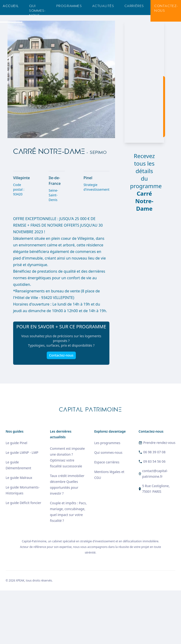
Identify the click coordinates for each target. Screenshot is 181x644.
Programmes (69, 6)
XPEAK (20, 580)
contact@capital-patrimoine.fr (155, 474)
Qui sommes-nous (37, 11)
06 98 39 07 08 (154, 452)
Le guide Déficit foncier (23, 503)
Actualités (103, 6)
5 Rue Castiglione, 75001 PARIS (156, 489)
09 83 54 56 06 (154, 461)
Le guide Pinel (16, 443)
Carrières (134, 6)
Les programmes (107, 443)
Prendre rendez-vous (159, 443)
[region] (144, 82)
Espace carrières (107, 462)
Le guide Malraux (19, 478)
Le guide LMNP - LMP (22, 452)
